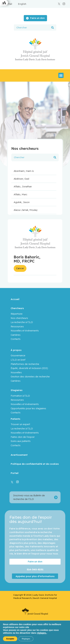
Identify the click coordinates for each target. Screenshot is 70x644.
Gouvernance (18, 355)
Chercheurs (17, 308)
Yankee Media (52, 637)
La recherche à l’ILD (22, 322)
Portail (15, 473)
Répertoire (17, 314)
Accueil (15, 299)
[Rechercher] (53, 28)
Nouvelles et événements (25, 331)
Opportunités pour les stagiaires (28, 408)
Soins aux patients (21, 441)
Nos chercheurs (19, 318)
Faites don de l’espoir (23, 437)
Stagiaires (17, 390)
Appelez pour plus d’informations (35, 576)
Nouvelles (16, 372)
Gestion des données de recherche (30, 377)
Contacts (16, 339)
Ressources (17, 326)
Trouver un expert (20, 424)
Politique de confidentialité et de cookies (35, 464)
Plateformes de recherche (25, 364)
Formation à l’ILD (20, 396)
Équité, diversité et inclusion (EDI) (29, 368)
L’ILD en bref (18, 360)
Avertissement (19, 455)
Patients (15, 419)
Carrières (16, 335)
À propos (16, 350)
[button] (61, 75)
